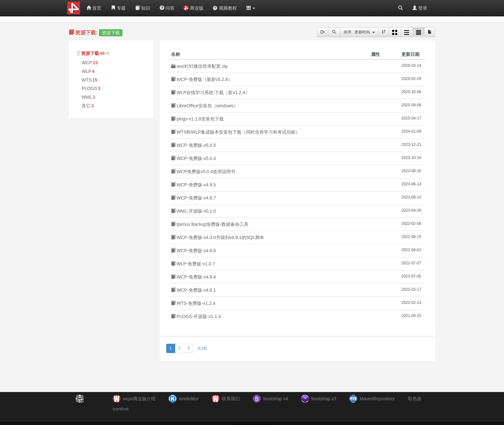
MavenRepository (377, 399)
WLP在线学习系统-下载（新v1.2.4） (210, 93)
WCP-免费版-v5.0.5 (194, 145)
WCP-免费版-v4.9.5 (194, 185)
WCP (87, 63)
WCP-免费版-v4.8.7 (194, 198)
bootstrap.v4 (276, 399)
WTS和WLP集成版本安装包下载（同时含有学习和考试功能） (235, 132)
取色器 (415, 399)
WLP (86, 71)
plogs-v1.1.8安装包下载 (197, 119)
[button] (251, 8)
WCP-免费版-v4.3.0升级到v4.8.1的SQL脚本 (218, 237)
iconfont (121, 409)
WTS (87, 80)
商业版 (194, 8)
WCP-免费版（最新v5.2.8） (202, 79)
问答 (167, 8)
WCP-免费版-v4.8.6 (194, 251)
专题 (118, 8)
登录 (420, 8)
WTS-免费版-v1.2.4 (193, 303)
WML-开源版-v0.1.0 (194, 211)
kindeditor (189, 399)
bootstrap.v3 (324, 399)
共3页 (202, 349)
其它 (86, 106)
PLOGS (89, 88)
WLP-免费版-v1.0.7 (193, 264)
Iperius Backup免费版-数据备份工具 (210, 224)
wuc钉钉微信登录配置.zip (199, 66)
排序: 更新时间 (359, 32)
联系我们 (231, 399)
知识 (143, 8)
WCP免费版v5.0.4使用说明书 (203, 172)
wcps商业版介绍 (139, 399)
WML (87, 97)
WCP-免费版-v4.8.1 (194, 290)
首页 (94, 8)
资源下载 (90, 53)
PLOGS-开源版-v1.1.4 (196, 316)
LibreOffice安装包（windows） (205, 106)
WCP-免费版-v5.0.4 (194, 158)
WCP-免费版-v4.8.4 (194, 277)
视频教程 (225, 8)
